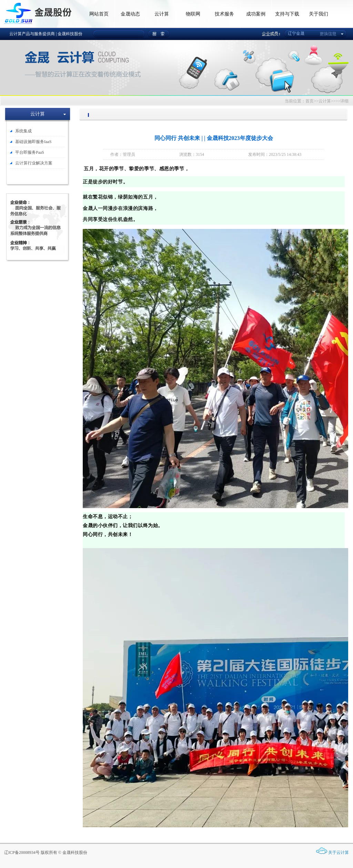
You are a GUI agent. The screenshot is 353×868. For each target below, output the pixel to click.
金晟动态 (130, 14)
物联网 (193, 14)
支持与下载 (287, 14)
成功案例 (256, 14)
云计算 (162, 14)
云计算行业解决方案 (34, 163)
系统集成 (23, 131)
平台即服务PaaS (30, 152)
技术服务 (224, 14)
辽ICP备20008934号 (22, 852)
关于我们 (319, 14)
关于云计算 (339, 852)
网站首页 (99, 14)
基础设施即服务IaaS (33, 142)
